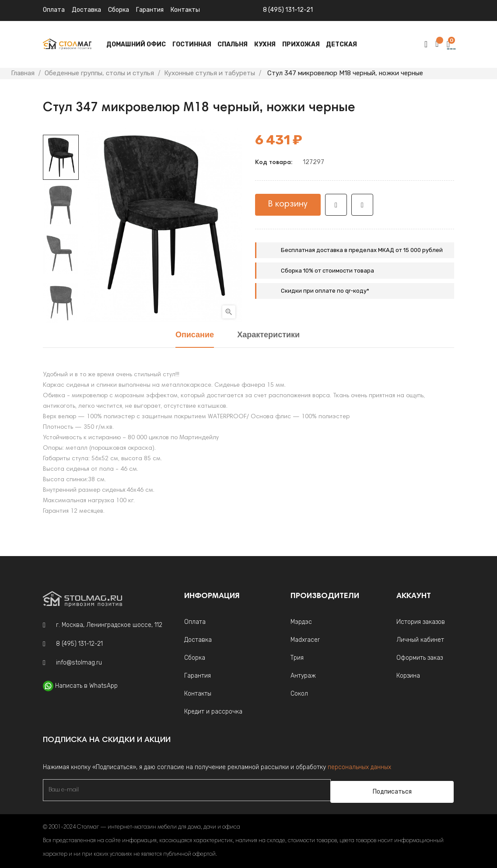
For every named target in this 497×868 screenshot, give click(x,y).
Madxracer (305, 640)
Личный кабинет (420, 640)
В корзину (288, 204)
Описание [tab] (195, 335)
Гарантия (150, 10)
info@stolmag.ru (79, 663)
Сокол (299, 694)
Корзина (408, 676)
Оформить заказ (420, 658)
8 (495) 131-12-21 (288, 10)
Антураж (303, 676)
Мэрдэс (301, 622)
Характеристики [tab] (268, 335)
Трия (297, 658)
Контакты (198, 694)
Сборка (119, 10)
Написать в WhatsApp (86, 686)
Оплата (54, 10)
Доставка (86, 10)
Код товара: (274, 163)
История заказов (421, 622)
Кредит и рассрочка (213, 712)
